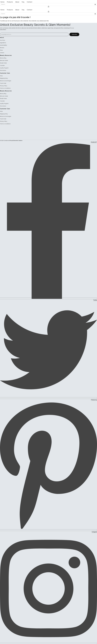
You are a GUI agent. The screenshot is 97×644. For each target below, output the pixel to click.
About (17, 2)
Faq (23, 2)
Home (2, 2)
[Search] (47, 4)
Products (10, 2)
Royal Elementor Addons (16, 141)
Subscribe (74, 35)
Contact (30, 2)
